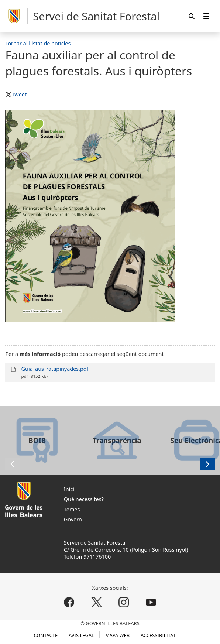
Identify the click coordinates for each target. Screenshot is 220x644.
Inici (69, 489)
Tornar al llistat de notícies (38, 43)
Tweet (19, 94)
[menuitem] (206, 16)
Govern (73, 519)
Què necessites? (84, 499)
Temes (72, 509)
